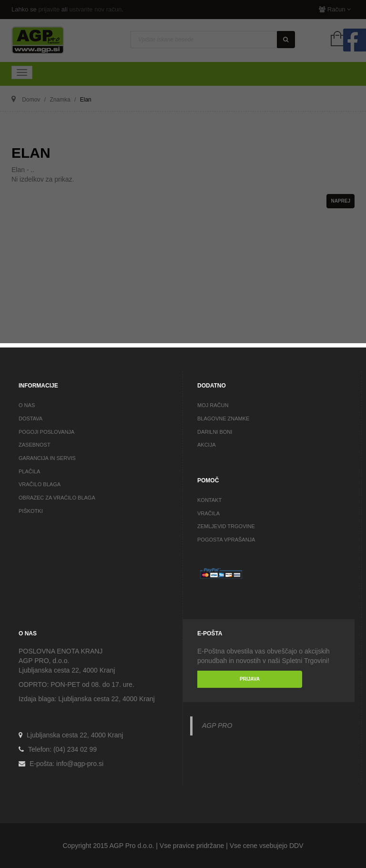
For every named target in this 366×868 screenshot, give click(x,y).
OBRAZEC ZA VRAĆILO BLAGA (57, 498)
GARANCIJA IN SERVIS (47, 458)
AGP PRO (217, 725)
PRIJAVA (250, 679)
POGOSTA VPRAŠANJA (226, 540)
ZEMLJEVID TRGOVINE (226, 526)
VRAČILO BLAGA (40, 484)
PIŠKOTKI (31, 511)
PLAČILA (29, 471)
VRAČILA (208, 513)
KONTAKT (209, 500)
